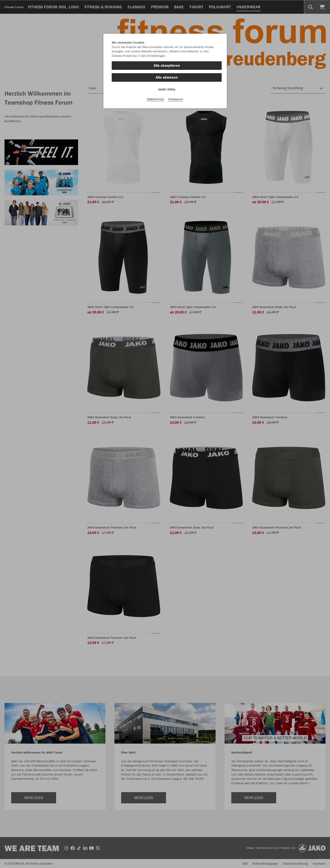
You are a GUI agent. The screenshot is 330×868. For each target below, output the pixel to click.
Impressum (176, 99)
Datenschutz (155, 99)
